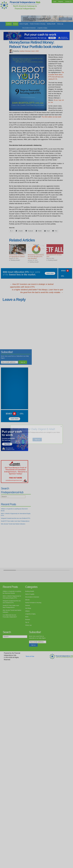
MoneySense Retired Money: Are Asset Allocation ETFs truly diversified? (36, 257)
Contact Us (68, 1)
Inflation (27, 611)
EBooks (27, 600)
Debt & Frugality (24, 24)
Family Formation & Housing (38, 24)
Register (61, 1)
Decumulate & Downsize (29, 28)
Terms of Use (30, 656)
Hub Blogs (28, 608)
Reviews (15, 24)
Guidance (9, 24)
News (27, 617)
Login (55, 1)
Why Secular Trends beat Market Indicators (13, 524)
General (27, 605)
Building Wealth (51, 24)
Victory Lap (60, 24)
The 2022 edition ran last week (51, 117)
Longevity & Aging (42, 28)
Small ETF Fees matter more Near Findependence (15, 521)
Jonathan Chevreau (25, 51)
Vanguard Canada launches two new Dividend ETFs (16, 518)
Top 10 (27, 622)
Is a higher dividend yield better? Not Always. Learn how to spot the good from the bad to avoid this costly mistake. (37, 291)
